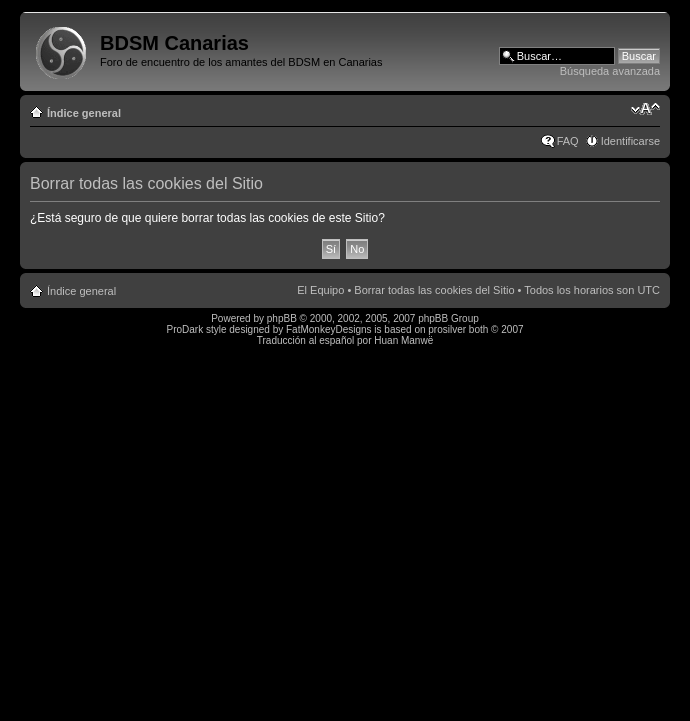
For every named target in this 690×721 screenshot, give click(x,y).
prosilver (447, 329)
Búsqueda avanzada (610, 71)
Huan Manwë (403, 340)
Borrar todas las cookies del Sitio (434, 290)
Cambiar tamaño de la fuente (645, 109)
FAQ (568, 141)
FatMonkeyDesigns (329, 329)
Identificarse (630, 141)
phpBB (282, 318)
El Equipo (320, 290)
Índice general (84, 113)
